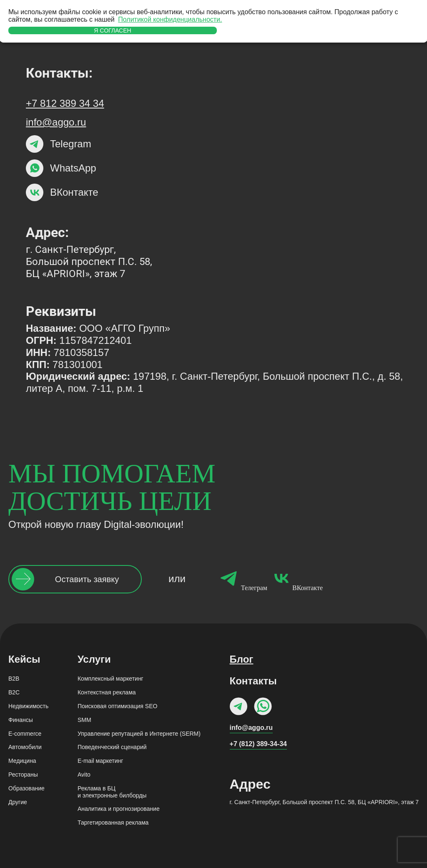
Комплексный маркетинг (111, 679)
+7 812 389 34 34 (65, 103)
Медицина (22, 761)
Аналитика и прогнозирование (119, 809)
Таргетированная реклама (113, 823)
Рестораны (23, 775)
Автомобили (25, 747)
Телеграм (242, 579)
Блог (242, 659)
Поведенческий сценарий (112, 747)
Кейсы (24, 659)
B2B (14, 679)
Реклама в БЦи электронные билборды (112, 792)
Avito (84, 775)
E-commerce (25, 734)
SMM (84, 720)
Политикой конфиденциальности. (170, 19)
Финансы (21, 720)
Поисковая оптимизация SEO (117, 706)
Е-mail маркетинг (100, 761)
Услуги (94, 659)
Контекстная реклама (107, 692)
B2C (14, 692)
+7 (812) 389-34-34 (258, 744)
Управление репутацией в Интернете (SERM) (139, 734)
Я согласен (112, 30)
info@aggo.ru (56, 122)
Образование (26, 788)
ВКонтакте (295, 579)
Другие (18, 802)
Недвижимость (28, 706)
